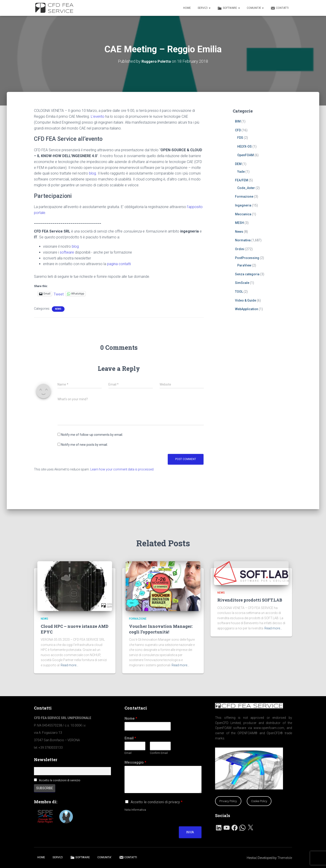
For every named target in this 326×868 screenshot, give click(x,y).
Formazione (244, 197)
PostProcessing (247, 258)
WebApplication (247, 309)
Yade (241, 171)
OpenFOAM (246, 155)
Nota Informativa (135, 810)
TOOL (239, 291)
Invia (190, 832)
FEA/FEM (242, 180)
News (58, 309)
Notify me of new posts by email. (84, 444)
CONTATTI (280, 8)
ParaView (244, 265)
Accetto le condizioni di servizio (60, 780)
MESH (239, 223)
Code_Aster (246, 188)
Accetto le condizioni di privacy (157, 802)
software (67, 252)
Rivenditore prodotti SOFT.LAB (250, 600)
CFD (238, 130)
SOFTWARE (229, 8)
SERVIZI (204, 8)
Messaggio (135, 762)
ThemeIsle (285, 858)
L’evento (98, 116)
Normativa (243, 240)
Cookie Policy (259, 801)
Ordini (240, 249)
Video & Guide (246, 300)
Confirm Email (159, 753)
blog (92, 173)
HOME (187, 8)
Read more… (70, 665)
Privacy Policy (228, 801)
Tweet (59, 294)
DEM (238, 164)
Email (130, 738)
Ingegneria (243, 205)
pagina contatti (119, 264)
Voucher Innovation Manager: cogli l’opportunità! (161, 629)
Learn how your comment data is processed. (122, 469)
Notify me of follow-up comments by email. (92, 434)
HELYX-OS (244, 146)
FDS (240, 137)
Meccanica (243, 214)
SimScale (242, 283)
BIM (238, 121)
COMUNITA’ (255, 8)
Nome (131, 718)
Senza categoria (247, 274)
